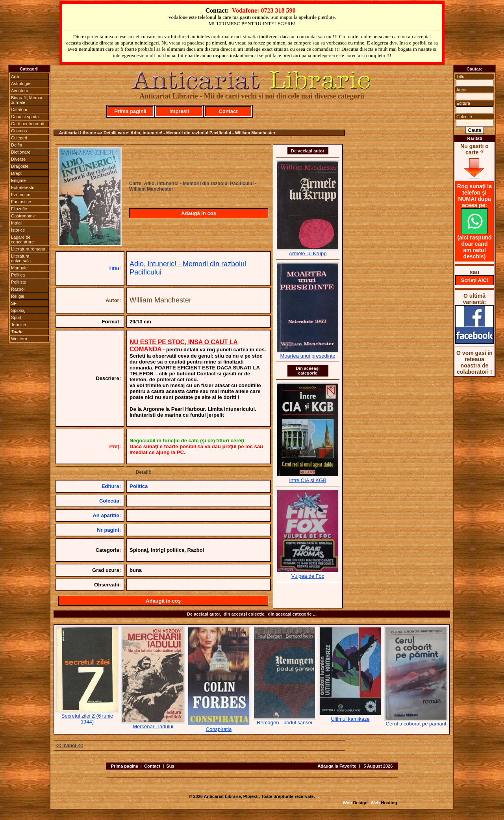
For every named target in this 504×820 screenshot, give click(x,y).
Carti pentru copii (27, 124)
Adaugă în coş (199, 213)
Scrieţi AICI (475, 280)
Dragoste (20, 166)
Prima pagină (130, 111)
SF (14, 303)
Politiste (19, 282)
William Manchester (160, 300)
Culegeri (19, 138)
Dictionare (21, 152)
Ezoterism (21, 195)
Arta (15, 76)
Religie (18, 296)
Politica (18, 275)
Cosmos (19, 131)
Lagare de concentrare (22, 239)
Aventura (20, 91)
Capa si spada (25, 117)
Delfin (17, 145)
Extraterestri (23, 187)
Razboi (18, 289)
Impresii (179, 111)
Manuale (19, 268)
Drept (16, 173)
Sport (16, 317)
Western (19, 339)
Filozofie (19, 209)
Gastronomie (23, 216)
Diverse (18, 159)
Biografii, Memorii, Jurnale (28, 100)
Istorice (18, 230)
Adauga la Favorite (337, 766)
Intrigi (16, 223)
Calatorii (19, 109)
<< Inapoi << (69, 746)
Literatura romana (28, 249)
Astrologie (21, 83)
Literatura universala (21, 258)
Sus (170, 766)
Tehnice (19, 325)
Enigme (18, 180)
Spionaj (18, 310)
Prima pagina (125, 766)
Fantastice (21, 202)
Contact (228, 111)
